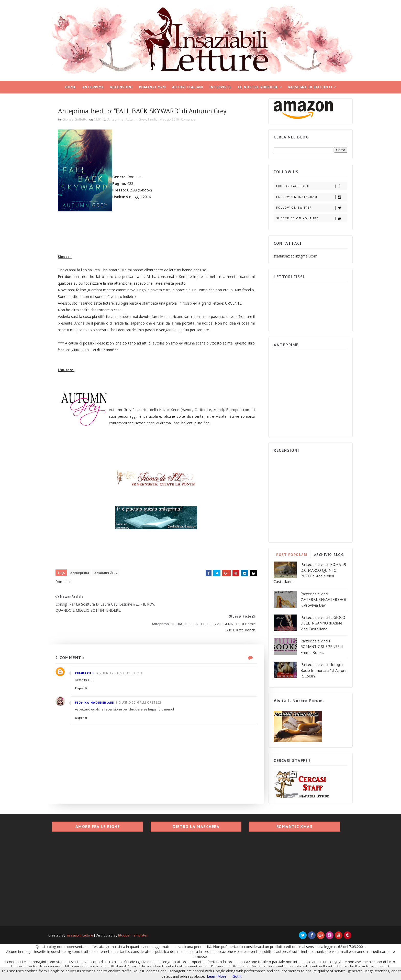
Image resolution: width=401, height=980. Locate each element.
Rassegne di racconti (310, 85)
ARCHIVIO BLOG (324, 553)
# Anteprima (85, 591)
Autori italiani (188, 85)
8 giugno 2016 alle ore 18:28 (144, 703)
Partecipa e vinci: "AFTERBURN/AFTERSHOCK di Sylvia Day (319, 597)
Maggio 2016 (175, 118)
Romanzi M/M (152, 85)
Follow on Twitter (307, 206)
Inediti (158, 118)
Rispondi (87, 688)
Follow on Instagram (307, 195)
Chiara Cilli (90, 673)
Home (71, 85)
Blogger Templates (138, 936)
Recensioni (121, 85)
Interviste (221, 85)
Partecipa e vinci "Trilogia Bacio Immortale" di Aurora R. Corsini (318, 668)
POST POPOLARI (287, 553)
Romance (194, 118)
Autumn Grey (141, 118)
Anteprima (121, 118)
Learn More (217, 976)
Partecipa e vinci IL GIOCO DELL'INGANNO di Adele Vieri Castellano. (318, 621)
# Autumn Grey (111, 591)
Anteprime (93, 85)
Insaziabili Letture (85, 936)
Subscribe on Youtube (307, 216)
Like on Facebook (307, 184)
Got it (237, 976)
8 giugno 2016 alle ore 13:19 (124, 673)
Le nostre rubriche (258, 85)
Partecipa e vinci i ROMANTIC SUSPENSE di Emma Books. (317, 645)
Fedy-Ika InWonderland (100, 703)
